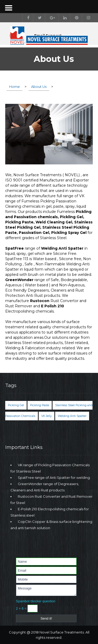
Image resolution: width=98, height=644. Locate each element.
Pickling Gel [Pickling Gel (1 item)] (16, 405)
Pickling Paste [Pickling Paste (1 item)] (40, 405)
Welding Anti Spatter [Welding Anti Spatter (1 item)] (72, 416)
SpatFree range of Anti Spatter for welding (54, 477)
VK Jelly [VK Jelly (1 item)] (47, 416)
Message (46, 590)
